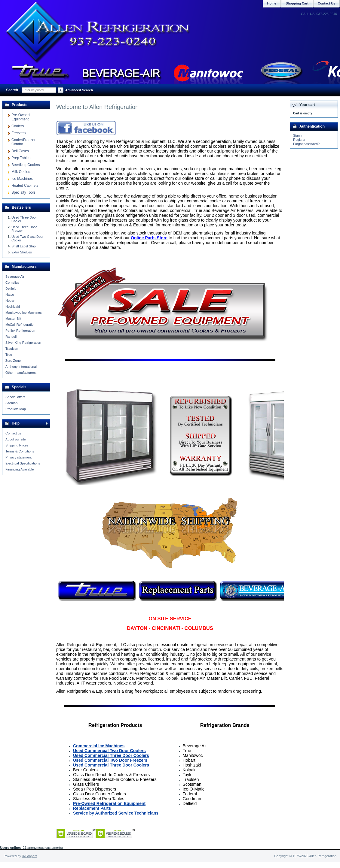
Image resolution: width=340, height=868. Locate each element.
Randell (11, 337)
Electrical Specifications (23, 463)
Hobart (10, 301)
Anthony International (21, 367)
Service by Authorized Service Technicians (116, 813)
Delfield (11, 289)
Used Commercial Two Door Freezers (110, 760)
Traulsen (12, 349)
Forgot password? (306, 144)
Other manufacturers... (22, 373)
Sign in (298, 135)
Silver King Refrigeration (23, 343)
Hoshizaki (13, 307)
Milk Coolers (21, 172)
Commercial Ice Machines (99, 746)
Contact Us (326, 3)
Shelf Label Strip (24, 246)
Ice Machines (22, 179)
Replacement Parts (92, 808)
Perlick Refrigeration (20, 331)
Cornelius (12, 283)
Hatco (10, 295)
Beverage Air (15, 277)
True (9, 355)
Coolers (18, 126)
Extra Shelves (22, 252)
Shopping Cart (297, 3)
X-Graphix (29, 856)
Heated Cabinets (25, 186)
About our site (16, 439)
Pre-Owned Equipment (21, 117)
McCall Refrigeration (20, 325)
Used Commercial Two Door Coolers (109, 751)
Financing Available (20, 469)
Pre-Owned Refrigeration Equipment (109, 803)
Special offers (15, 397)
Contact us (13, 433)
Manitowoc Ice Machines (23, 313)
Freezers (18, 133)
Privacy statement (18, 457)
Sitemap (11, 403)
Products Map (16, 409)
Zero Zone (13, 361)
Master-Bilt (13, 319)
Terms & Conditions (20, 451)
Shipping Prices (17, 445)
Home (272, 3)
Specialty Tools (23, 192)
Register (299, 140)
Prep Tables (21, 158)
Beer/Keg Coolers (26, 165)
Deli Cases (20, 151)
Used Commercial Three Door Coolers (111, 755)
